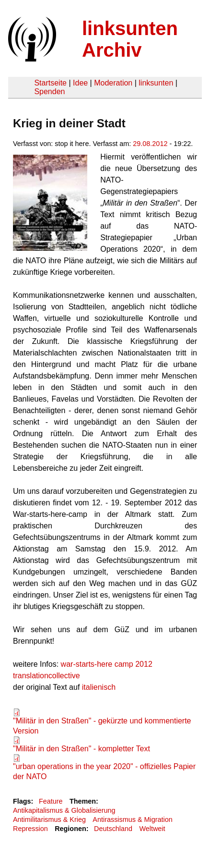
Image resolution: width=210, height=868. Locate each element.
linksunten (156, 83)
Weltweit (152, 829)
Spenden (49, 92)
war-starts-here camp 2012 (107, 664)
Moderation (113, 83)
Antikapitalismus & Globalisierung (64, 810)
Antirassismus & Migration (132, 819)
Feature (51, 801)
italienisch (99, 687)
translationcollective (47, 676)
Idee (80, 83)
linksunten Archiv (130, 39)
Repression (30, 829)
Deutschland (113, 829)
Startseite (50, 83)
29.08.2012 (150, 144)
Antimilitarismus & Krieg (49, 819)
